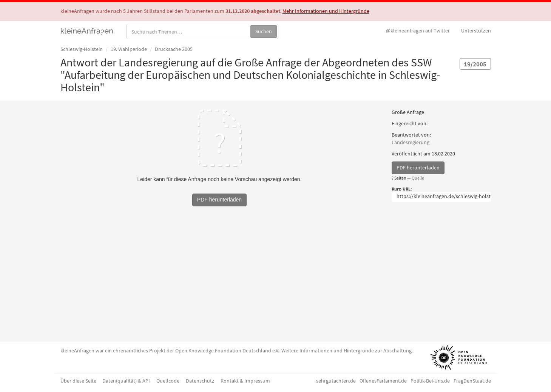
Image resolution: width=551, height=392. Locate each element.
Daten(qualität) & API (126, 381)
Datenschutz (200, 381)
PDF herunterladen (418, 168)
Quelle (418, 178)
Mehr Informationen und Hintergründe (326, 11)
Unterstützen (476, 31)
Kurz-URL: (402, 189)
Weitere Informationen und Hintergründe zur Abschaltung (346, 350)
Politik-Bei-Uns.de (430, 381)
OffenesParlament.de (383, 381)
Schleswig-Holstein (82, 49)
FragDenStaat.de (472, 381)
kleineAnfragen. (88, 31)
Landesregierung (411, 142)
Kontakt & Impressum (245, 381)
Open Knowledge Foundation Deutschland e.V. (227, 350)
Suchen (264, 31)
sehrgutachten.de (336, 381)
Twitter (418, 31)
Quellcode (168, 381)
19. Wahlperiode (129, 49)
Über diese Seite (78, 381)
